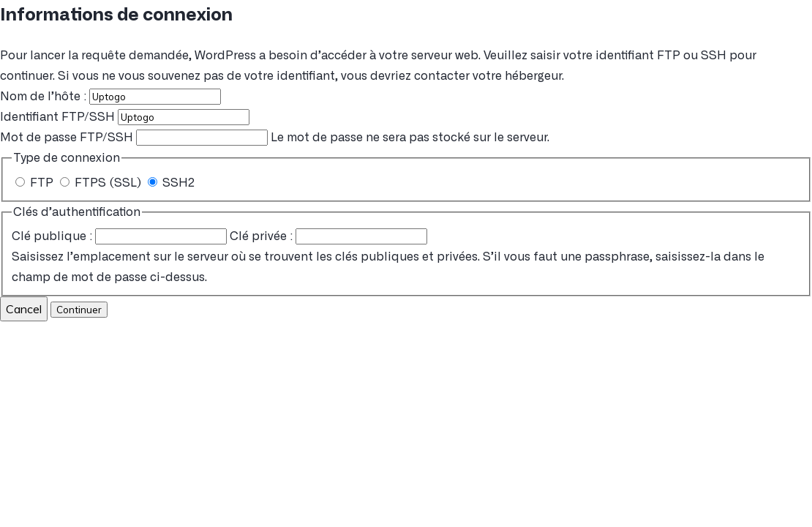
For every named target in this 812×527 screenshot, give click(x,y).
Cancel (24, 309)
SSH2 (171, 183)
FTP (36, 183)
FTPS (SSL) (102, 183)
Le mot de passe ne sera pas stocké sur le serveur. (275, 138)
